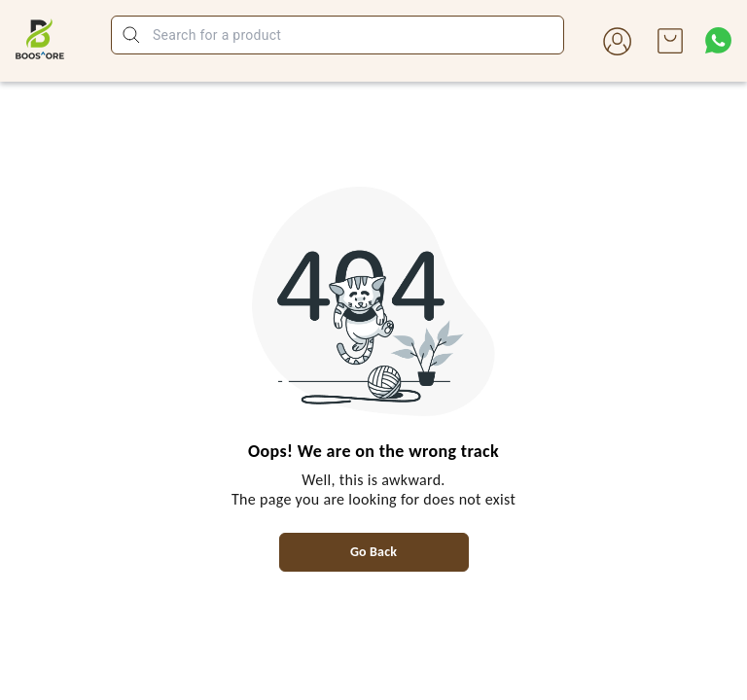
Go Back (373, 552)
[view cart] (670, 41)
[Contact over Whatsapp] (718, 40)
